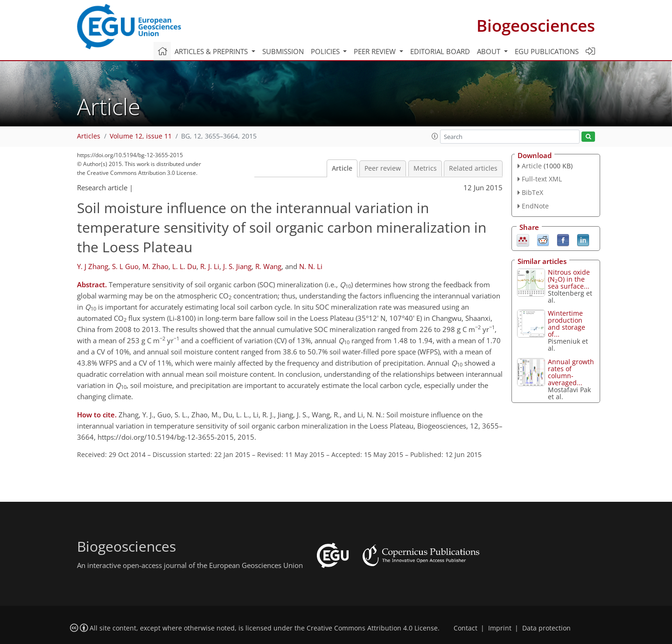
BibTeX (532, 192)
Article (342, 168)
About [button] (490, 51)
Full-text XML (542, 179)
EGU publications (547, 51)
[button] (435, 136)
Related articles (473, 168)
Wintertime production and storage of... (567, 324)
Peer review (383, 168)
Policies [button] (326, 51)
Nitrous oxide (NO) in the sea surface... (569, 279)
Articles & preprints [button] (212, 51)
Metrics (425, 168)
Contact (465, 628)
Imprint (500, 628)
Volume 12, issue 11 (141, 136)
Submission (283, 51)
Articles (89, 136)
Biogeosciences (536, 25)
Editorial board (440, 51)
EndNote (535, 206)
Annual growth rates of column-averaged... (571, 372)
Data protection (546, 628)
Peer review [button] (376, 51)
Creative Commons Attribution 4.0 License (372, 628)
